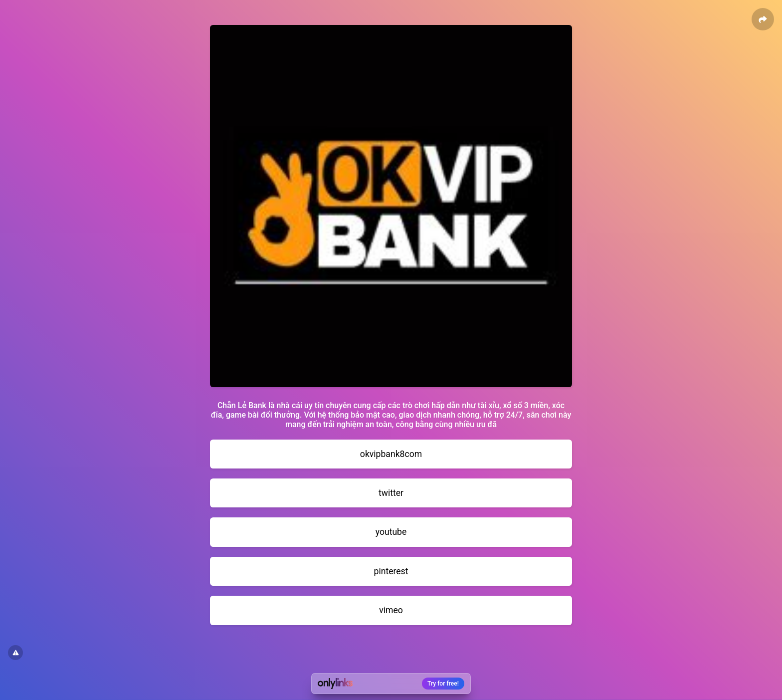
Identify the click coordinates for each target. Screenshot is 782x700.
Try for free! (443, 684)
